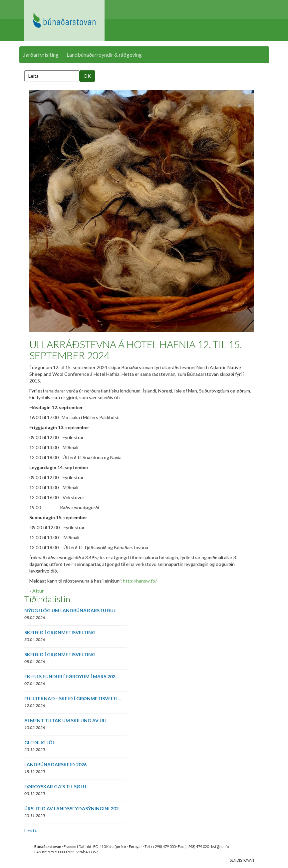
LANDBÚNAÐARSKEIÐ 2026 (55, 764)
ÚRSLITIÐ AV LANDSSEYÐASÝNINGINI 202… (73, 808)
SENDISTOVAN (242, 860)
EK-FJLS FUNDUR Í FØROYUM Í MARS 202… (72, 676)
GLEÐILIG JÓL (40, 742)
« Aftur (36, 591)
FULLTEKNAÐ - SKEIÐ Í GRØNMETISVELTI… (73, 698)
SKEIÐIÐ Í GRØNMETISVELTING (60, 632)
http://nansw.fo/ (140, 581)
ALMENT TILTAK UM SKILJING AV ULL (66, 720)
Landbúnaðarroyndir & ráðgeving (104, 55)
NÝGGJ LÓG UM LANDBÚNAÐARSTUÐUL (70, 610)
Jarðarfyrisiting (41, 55)
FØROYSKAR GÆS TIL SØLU (55, 786)
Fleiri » (31, 830)
